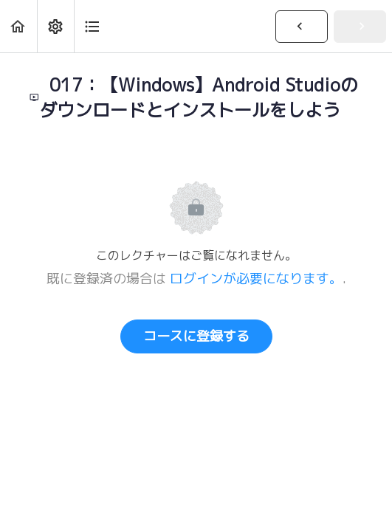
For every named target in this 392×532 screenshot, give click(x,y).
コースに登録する (196, 336)
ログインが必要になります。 (256, 279)
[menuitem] (55, 26)
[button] (18, 26)
